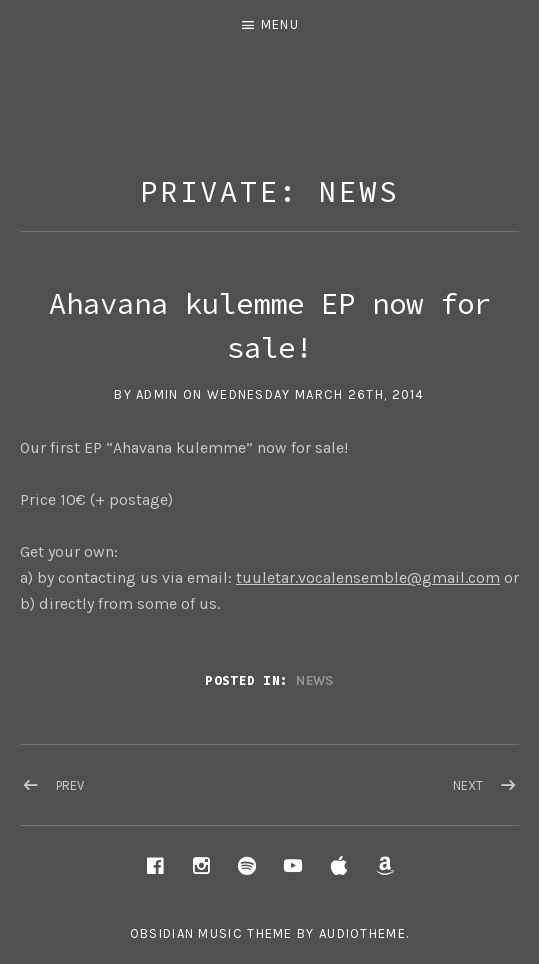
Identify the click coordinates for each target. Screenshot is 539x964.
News (314, 680)
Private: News (269, 191)
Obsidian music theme (211, 933)
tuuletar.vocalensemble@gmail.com (368, 577)
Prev (70, 785)
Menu (280, 24)
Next (468, 785)
